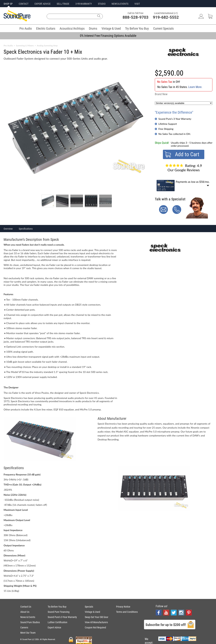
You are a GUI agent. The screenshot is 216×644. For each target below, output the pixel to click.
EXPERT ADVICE (43, 4)
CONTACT (24, 4)
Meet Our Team (28, 633)
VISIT (137, 4)
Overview (8, 229)
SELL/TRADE (63, 4)
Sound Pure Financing (59, 612)
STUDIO (102, 4)
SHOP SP (8, 4)
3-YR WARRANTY (84, 4)
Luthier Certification (58, 622)
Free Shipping (166, 129)
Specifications (26, 229)
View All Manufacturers (96, 622)
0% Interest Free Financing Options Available (108, 36)
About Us (25, 612)
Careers (24, 627)
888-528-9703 (136, 17)
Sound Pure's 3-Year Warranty (175, 119)
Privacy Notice (123, 607)
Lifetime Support (168, 124)
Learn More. (195, 87)
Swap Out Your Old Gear (96, 617)
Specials (89, 607)
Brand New (161, 94)
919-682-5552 (166, 17)
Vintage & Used (111, 28)
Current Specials (163, 28)
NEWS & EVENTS (120, 4)
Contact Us (26, 607)
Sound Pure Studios (30, 622)
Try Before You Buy (137, 28)
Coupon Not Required (95, 627)
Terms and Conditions (127, 612)
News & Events (28, 617)
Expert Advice (54, 627)
